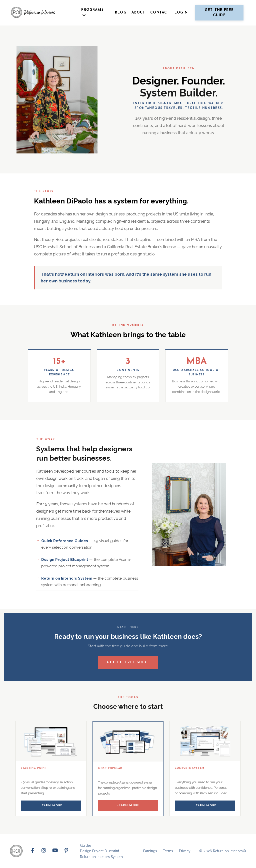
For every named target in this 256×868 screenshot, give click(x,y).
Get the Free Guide (128, 662)
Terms (168, 851)
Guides (86, 845)
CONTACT (160, 13)
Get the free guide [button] (219, 13)
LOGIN (181, 13)
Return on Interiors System (101, 857)
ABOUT (138, 13)
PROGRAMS (92, 12)
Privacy (185, 851)
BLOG (121, 13)
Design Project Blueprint (99, 851)
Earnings (150, 851)
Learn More (51, 806)
